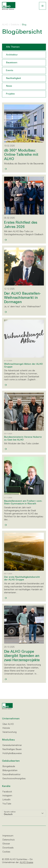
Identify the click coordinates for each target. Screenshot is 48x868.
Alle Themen (13, 47)
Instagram (7, 796)
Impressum (8, 836)
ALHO (5, 25)
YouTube (7, 804)
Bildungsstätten (10, 771)
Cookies (6, 852)
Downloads (8, 848)
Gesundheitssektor (11, 775)
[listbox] (24, 813)
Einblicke (15, 25)
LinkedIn (6, 800)
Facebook (7, 792)
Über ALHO (8, 724)
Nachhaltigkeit (14, 78)
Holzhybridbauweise (12, 753)
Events (10, 71)
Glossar (6, 844)
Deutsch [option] (8, 814)
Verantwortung (9, 732)
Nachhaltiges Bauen (12, 749)
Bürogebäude (9, 766)
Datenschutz (9, 840)
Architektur (12, 55)
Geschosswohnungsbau (14, 779)
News (9, 86)
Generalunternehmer (12, 745)
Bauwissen (12, 63)
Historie (6, 728)
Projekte (10, 94)
